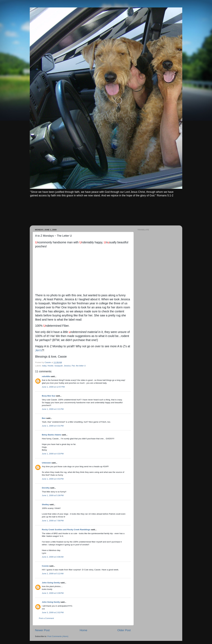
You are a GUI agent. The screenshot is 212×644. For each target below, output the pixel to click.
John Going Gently (51, 583)
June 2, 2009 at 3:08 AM (53, 557)
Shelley (45, 505)
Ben (44, 418)
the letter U (81, 366)
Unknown (46, 463)
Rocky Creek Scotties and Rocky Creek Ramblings (66, 530)
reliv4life (46, 376)
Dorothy (46, 488)
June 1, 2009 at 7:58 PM (53, 521)
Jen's (38, 350)
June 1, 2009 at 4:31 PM (53, 426)
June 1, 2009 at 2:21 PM (53, 409)
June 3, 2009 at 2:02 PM (53, 612)
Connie (45, 566)
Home (83, 630)
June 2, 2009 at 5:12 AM (53, 574)
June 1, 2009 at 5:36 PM (53, 495)
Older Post (124, 630)
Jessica (67, 366)
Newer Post (42, 630)
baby (44, 366)
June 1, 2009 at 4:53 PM (53, 479)
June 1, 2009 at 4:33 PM (53, 454)
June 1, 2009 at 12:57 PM (53, 387)
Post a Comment (46, 618)
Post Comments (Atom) (58, 636)
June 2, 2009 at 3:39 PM (53, 593)
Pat (73, 366)
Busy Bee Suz (49, 396)
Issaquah (59, 366)
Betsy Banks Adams (52, 435)
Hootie (50, 366)
